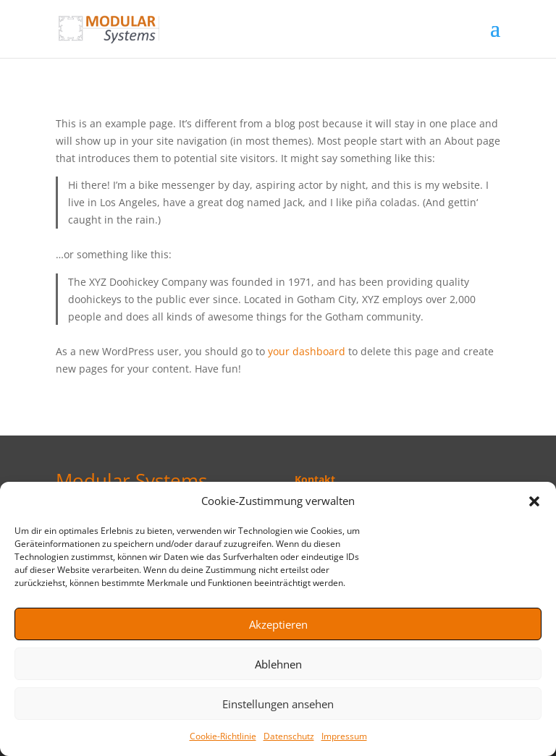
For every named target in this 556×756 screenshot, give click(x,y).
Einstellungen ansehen (278, 704)
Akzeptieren (278, 624)
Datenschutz (289, 736)
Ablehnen (278, 664)
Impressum (344, 736)
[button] (534, 501)
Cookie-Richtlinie (223, 736)
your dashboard (307, 351)
